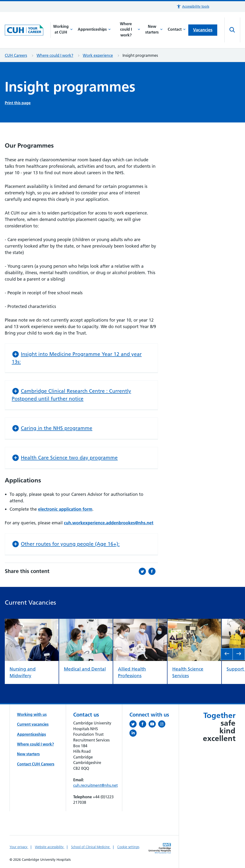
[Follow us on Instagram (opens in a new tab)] (163, 725)
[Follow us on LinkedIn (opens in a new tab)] (134, 734)
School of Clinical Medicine (91, 847)
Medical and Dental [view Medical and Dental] (85, 669)
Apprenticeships (94, 29)
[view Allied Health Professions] (140, 622)
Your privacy (19, 847)
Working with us (32, 714)
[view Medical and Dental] (86, 622)
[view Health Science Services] (194, 622)
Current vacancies (33, 724)
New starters (154, 29)
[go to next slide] (239, 654)
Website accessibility (50, 847)
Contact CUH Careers (36, 764)
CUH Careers (16, 55)
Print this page (18, 103)
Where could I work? (130, 29)
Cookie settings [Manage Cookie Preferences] (128, 847)
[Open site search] (232, 30)
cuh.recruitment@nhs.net (95, 785)
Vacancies (203, 30)
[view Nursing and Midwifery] (32, 622)
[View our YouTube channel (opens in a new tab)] (153, 725)
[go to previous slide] (227, 654)
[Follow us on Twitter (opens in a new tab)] (134, 725)
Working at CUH (63, 29)
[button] (193, 7)
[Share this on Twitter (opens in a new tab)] (144, 571)
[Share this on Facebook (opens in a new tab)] (153, 571)
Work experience (98, 55)
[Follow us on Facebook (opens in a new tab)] (144, 725)
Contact (177, 29)
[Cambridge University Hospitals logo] (28, 30)
